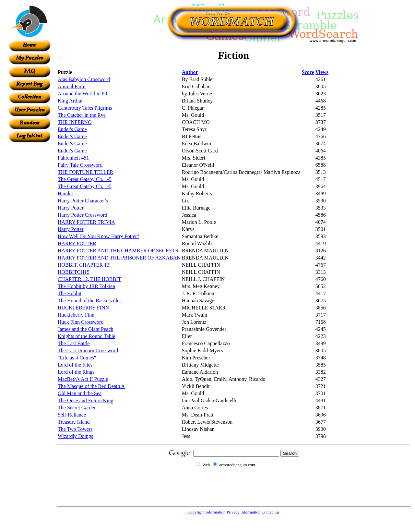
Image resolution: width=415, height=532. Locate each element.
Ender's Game (72, 129)
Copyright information (206, 512)
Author (190, 72)
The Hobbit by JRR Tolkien (86, 286)
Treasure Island (74, 422)
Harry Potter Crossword (83, 215)
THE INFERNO (75, 122)
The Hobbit (70, 293)
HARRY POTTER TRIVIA (86, 222)
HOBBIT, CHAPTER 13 (83, 265)
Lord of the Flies (75, 365)
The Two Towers (75, 429)
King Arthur (70, 101)
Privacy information (243, 512)
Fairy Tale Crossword (80, 165)
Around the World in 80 (82, 94)
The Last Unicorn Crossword (88, 351)
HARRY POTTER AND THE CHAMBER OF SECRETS (118, 251)
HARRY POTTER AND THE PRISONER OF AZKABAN (119, 258)
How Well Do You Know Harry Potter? (98, 236)
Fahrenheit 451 (73, 158)
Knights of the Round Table (86, 336)
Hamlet (65, 193)
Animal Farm (72, 86)
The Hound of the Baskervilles (89, 301)
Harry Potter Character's (83, 201)
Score (308, 72)
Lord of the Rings (76, 372)
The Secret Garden (77, 408)
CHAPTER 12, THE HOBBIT (89, 279)
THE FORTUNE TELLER (85, 172)
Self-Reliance (72, 415)
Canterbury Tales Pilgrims (85, 108)
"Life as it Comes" (77, 358)
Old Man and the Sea (80, 393)
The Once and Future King (86, 400)
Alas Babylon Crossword (84, 79)
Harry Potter (71, 208)
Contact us (270, 512)
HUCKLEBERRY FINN (83, 308)
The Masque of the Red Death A (91, 386)
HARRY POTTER (77, 243)
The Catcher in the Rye (82, 115)
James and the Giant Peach (86, 329)
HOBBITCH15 (74, 272)
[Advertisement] (30, 240)
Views (322, 72)
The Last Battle (74, 343)
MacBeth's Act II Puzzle (83, 379)
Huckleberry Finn (76, 315)
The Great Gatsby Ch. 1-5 (85, 179)
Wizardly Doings (75, 436)
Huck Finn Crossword (81, 322)
